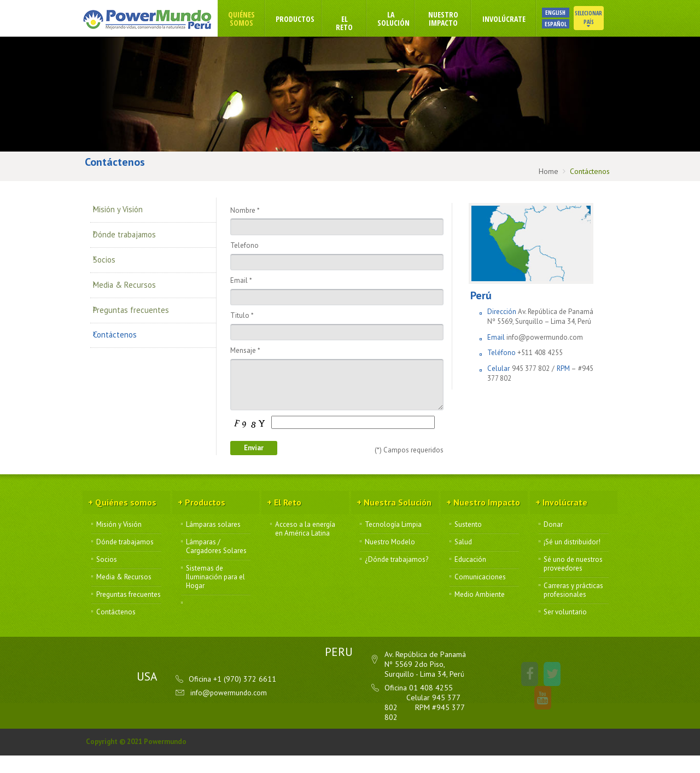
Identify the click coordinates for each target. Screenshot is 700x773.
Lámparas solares (213, 543)
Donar (553, 543)
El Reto (356, 23)
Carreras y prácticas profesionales (573, 608)
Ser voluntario (565, 630)
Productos (307, 19)
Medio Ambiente (480, 613)
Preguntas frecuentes (138, 297)
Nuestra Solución (392, 521)
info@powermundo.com (545, 348)
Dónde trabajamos (133, 237)
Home (549, 171)
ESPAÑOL (568, 24)
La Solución (406, 19)
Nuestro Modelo (390, 560)
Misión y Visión (125, 218)
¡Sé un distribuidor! (572, 560)
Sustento (468, 543)
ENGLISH (567, 12)
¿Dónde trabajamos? (396, 578)
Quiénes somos (253, 19)
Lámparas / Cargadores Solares (216, 565)
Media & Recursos (132, 277)
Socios (110, 257)
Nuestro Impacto (455, 19)
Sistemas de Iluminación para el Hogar (215, 595)
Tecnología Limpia (393, 543)
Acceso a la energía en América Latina (305, 547)
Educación (470, 578)
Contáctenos (122, 316)
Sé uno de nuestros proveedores (573, 582)
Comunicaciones (480, 595)
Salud (463, 560)
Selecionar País (600, 19)
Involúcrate (516, 19)
